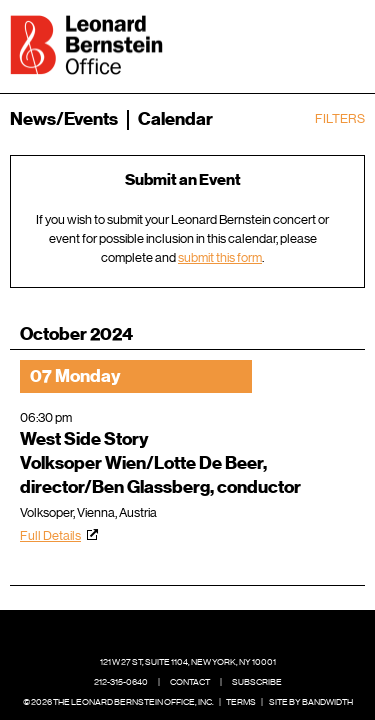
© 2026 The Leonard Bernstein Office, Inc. (118, 702)
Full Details (50, 535)
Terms (241, 702)
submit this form (220, 257)
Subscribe (257, 682)
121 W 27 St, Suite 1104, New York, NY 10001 (188, 662)
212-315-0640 (121, 682)
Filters (340, 118)
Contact (190, 682)
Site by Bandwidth (311, 702)
